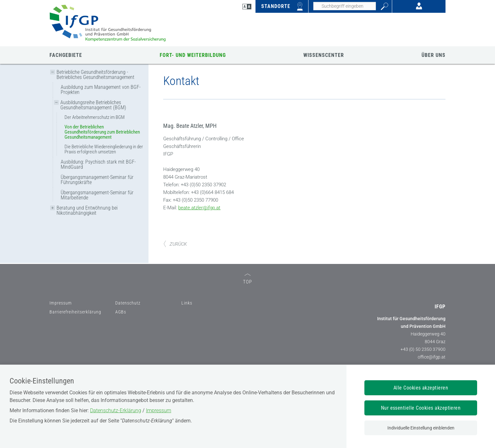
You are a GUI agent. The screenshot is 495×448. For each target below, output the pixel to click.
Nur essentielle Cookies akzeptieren (421, 408)
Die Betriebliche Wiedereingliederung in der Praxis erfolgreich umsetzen (104, 149)
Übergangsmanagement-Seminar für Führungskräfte (97, 180)
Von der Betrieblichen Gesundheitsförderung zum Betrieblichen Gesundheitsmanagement (102, 132)
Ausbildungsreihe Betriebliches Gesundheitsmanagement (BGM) (93, 105)
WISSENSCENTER (324, 55)
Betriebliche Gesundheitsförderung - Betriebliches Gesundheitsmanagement (95, 75)
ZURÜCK (175, 304)
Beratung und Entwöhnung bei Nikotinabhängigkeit (87, 210)
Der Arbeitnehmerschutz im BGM (95, 117)
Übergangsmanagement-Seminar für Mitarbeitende (97, 195)
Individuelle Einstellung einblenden (421, 428)
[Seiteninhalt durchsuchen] (345, 6)
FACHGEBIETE (66, 55)
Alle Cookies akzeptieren (421, 388)
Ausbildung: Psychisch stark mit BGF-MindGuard (98, 164)
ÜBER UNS (434, 55)
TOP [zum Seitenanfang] (247, 339)
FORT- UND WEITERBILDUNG (193, 55)
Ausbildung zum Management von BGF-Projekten (101, 90)
